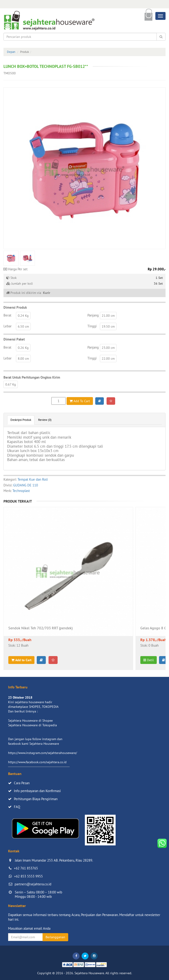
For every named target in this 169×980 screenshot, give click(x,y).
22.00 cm (108, 359)
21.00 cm (108, 316)
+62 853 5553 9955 (28, 876)
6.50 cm (23, 326)
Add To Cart (80, 401)
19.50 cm (108, 326)
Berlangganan (55, 937)
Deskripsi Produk (21, 420)
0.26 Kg (23, 348)
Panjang (93, 315)
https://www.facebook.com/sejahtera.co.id (37, 762)
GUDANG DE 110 (26, 485)
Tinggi (92, 326)
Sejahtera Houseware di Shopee (30, 721)
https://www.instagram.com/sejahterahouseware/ (43, 753)
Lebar (8, 326)
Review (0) (45, 420)
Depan (11, 52)
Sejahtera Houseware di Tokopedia (32, 725)
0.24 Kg (23, 316)
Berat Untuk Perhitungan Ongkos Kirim (32, 377)
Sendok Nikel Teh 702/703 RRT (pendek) (40, 628)
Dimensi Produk (15, 307)
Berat (7, 315)
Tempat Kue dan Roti (33, 479)
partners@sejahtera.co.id (33, 884)
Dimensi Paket (14, 339)
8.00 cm (23, 359)
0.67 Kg (11, 384)
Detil (149, 660)
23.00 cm (108, 348)
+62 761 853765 (26, 868)
